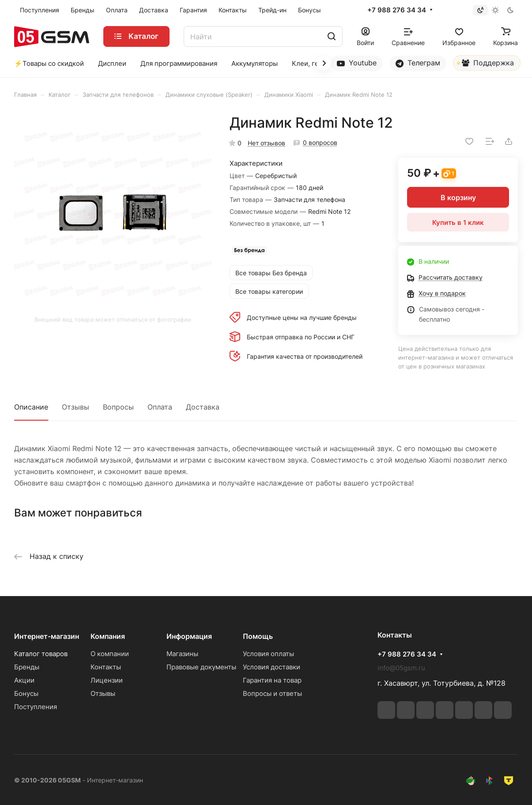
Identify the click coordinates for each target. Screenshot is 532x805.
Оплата (160, 407)
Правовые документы (201, 667)
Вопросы (118, 407)
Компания (108, 636)
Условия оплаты (268, 654)
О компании (110, 654)
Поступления (36, 707)
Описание (31, 407)
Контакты (106, 667)
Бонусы (26, 693)
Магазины (182, 654)
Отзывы (75, 407)
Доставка (203, 407)
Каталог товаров (41, 654)
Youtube (357, 63)
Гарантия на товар (272, 680)
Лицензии (107, 680)
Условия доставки (272, 667)
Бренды (27, 667)
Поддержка (485, 65)
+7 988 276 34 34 (397, 10)
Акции (24, 680)
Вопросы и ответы (272, 693)
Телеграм (418, 63)
